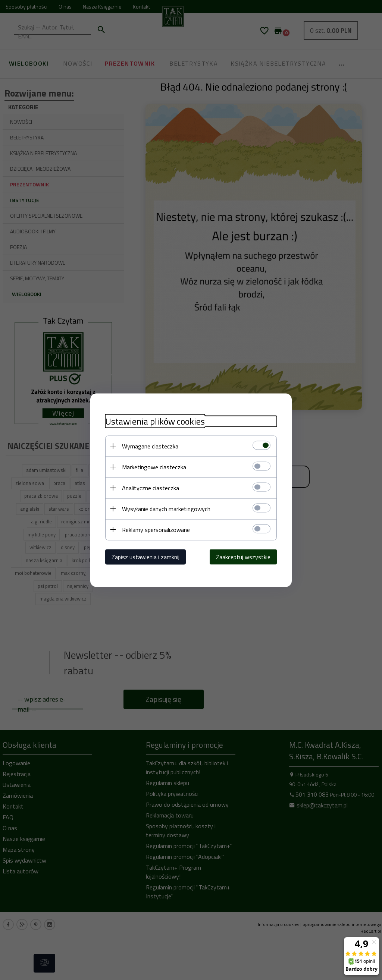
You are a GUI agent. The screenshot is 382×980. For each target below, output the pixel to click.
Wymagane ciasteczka (150, 446)
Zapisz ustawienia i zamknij (145, 557)
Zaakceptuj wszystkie (243, 557)
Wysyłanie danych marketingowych (166, 508)
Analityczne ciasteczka (151, 488)
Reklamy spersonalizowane (156, 529)
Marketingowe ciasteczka (154, 467)
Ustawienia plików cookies (155, 421)
